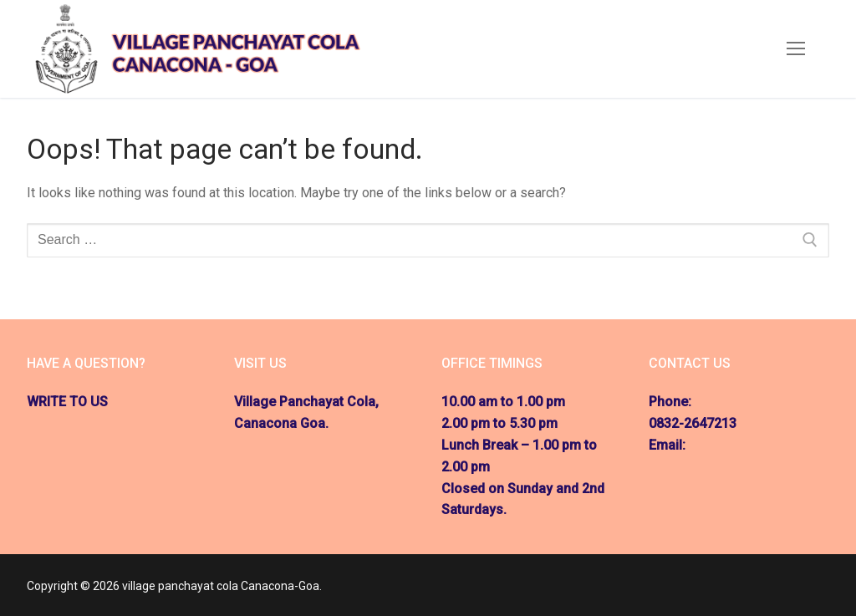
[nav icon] (796, 49)
